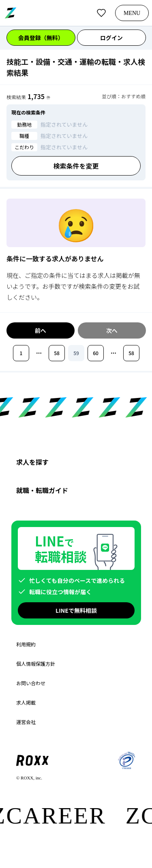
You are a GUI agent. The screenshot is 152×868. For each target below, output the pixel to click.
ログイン (111, 38)
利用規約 (26, 644)
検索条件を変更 (76, 166)
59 (76, 353)
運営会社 (26, 722)
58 (57, 353)
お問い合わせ (31, 683)
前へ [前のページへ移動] (41, 330)
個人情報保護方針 (36, 664)
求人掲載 (26, 703)
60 (96, 353)
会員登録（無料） (41, 38)
